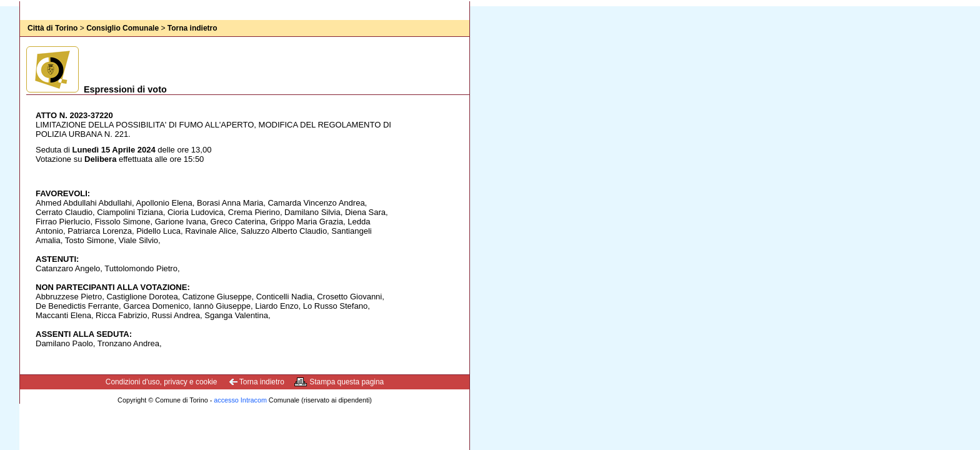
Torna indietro (192, 28)
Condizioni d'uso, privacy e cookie (162, 382)
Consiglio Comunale (122, 28)
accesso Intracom (240, 400)
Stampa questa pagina (347, 382)
